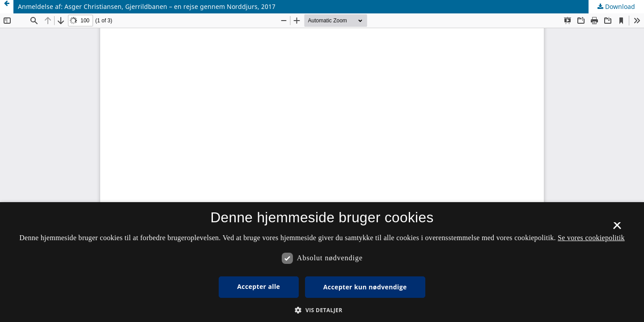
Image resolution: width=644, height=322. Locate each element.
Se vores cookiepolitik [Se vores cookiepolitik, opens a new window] (591, 238)
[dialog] (322, 262)
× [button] (617, 229)
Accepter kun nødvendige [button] (365, 287)
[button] (322, 310)
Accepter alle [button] (258, 286)
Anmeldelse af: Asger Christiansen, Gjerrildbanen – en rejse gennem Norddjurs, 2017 (147, 6)
